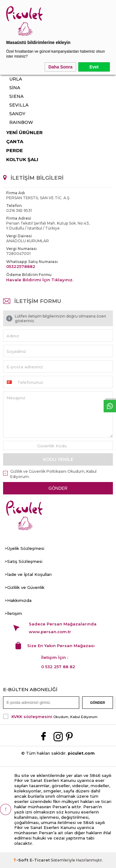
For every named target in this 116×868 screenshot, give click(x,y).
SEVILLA (19, 105)
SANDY (17, 114)
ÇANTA (15, 141)
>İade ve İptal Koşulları (28, 574)
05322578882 (21, 266)
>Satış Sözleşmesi (24, 561)
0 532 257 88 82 (58, 667)
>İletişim (13, 613)
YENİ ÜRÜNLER (24, 132)
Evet (94, 67)
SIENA (16, 96)
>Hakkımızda (18, 600)
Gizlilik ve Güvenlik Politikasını (38, 471)
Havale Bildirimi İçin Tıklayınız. (40, 280)
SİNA (15, 88)
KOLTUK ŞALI (22, 159)
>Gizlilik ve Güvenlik (25, 587)
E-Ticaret (40, 860)
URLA (16, 79)
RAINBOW (21, 122)
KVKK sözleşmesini (32, 717)
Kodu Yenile (58, 459)
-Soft (21, 860)
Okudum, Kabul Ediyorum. (51, 717)
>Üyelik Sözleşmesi (24, 548)
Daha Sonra (60, 67)
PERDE (15, 150)
